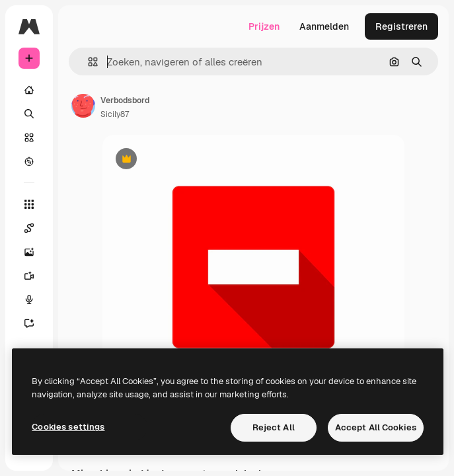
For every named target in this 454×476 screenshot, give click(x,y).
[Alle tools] (29, 204)
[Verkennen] (29, 161)
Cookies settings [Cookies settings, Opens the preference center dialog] (68, 427)
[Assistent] (36, 323)
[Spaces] (36, 228)
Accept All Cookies (376, 427)
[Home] (29, 90)
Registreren (401, 26)
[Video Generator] (36, 276)
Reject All (274, 427)
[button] (88, 62)
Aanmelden (324, 26)
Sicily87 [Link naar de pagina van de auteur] (115, 114)
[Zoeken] (29, 114)
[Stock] (29, 138)
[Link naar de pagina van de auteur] (83, 106)
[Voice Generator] (36, 299)
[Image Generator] (36, 252)
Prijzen (264, 26)
